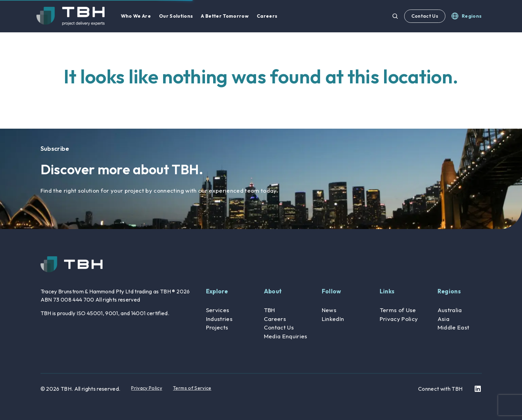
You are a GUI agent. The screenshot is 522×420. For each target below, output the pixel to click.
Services (218, 310)
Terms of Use (398, 310)
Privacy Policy (399, 319)
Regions (449, 291)
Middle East (454, 327)
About (273, 291)
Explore (217, 291)
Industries (219, 319)
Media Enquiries (286, 336)
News (329, 310)
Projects (217, 327)
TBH (270, 310)
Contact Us (425, 16)
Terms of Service (192, 388)
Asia (444, 319)
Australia (450, 310)
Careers (275, 319)
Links (387, 291)
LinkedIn (333, 319)
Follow (331, 291)
